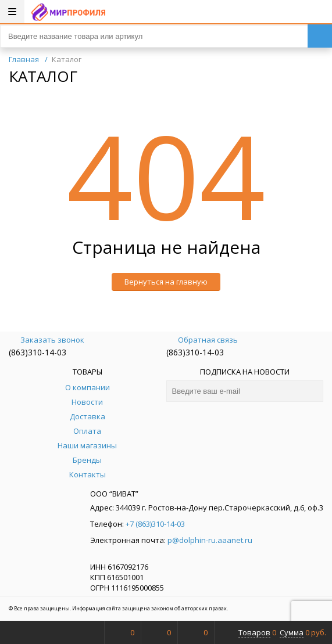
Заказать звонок (47, 340)
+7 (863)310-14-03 (155, 524)
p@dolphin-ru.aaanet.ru (210, 540)
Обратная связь (202, 340)
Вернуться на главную (166, 282)
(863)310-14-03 (38, 352)
